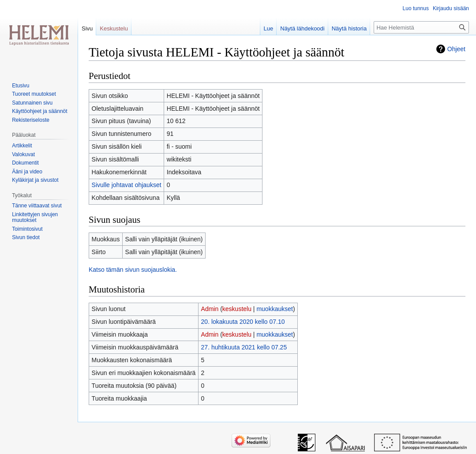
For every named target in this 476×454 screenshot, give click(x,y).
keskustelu (237, 309)
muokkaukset (274, 309)
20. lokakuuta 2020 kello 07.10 (243, 322)
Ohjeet (456, 49)
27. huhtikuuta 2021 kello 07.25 (244, 347)
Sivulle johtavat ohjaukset (127, 185)
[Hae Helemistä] (421, 27)
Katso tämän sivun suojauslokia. (133, 270)
